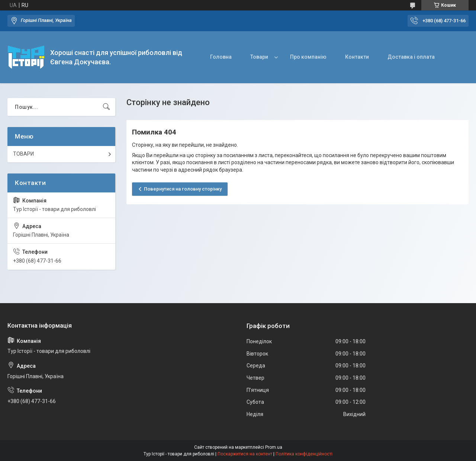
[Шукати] (106, 107)
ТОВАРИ (23, 154)
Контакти (357, 57)
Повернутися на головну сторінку (183, 189)
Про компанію (308, 57)
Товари (259, 57)
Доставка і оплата (411, 57)
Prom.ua (274, 447)
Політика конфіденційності (304, 454)
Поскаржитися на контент (245, 454)
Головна (221, 57)
